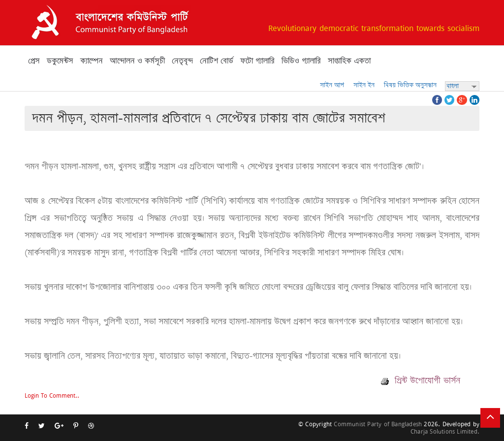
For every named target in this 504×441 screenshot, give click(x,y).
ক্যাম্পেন (92, 61)
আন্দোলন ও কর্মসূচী (137, 61)
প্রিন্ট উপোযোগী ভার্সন (421, 380)
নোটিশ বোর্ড (217, 61)
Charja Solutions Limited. (445, 431)
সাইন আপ (332, 85)
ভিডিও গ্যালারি (301, 61)
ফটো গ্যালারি (257, 61)
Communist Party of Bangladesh (378, 424)
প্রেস (34, 61)
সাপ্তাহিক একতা (349, 61)
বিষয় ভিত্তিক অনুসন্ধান (410, 85)
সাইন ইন (364, 85)
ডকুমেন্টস (60, 61)
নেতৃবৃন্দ (182, 61)
